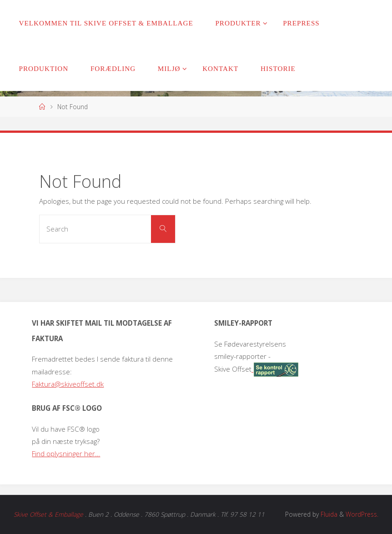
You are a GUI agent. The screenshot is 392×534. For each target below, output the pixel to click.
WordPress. (362, 514)
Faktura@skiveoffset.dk (68, 384)
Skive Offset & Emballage (48, 514)
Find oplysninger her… (66, 453)
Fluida (328, 514)
